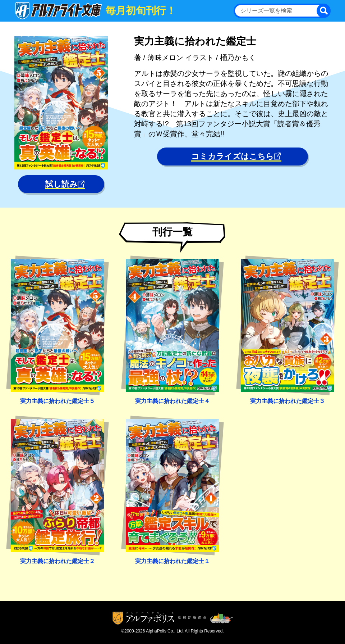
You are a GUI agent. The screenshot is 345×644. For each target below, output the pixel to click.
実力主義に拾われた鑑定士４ (172, 401)
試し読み (65, 184)
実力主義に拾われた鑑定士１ (172, 561)
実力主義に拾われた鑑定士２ (57, 561)
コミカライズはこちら (236, 156)
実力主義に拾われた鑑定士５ (57, 401)
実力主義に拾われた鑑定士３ (287, 401)
